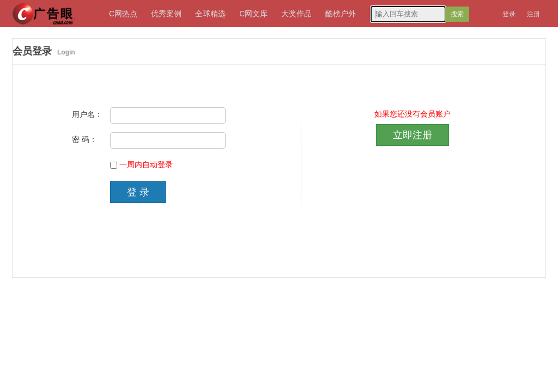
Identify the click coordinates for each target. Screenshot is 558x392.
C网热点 (123, 14)
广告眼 (42, 8)
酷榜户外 (341, 14)
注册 (533, 14)
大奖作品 (296, 14)
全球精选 (210, 14)
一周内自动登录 (146, 165)
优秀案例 (166, 14)
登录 (509, 14)
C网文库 (253, 14)
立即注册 (413, 135)
